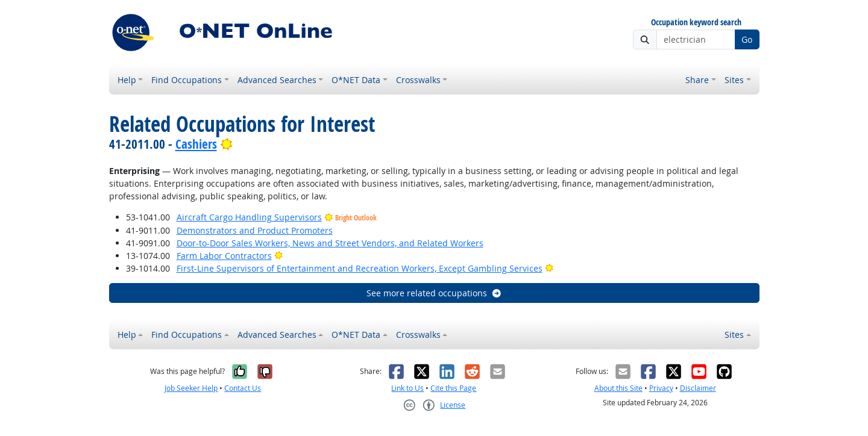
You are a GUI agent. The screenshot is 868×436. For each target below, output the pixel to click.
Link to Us (407, 388)
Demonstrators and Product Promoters (255, 230)
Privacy (661, 388)
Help (127, 80)
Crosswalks (418, 80)
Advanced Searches (277, 80)
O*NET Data (356, 80)
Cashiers (196, 144)
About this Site (618, 388)
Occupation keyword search (696, 23)
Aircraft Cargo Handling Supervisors (249, 217)
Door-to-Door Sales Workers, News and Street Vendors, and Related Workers (330, 243)
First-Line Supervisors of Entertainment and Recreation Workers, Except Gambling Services (360, 268)
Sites (734, 80)
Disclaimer (698, 388)
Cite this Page (453, 388)
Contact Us (243, 388)
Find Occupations (187, 80)
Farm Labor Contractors (224, 256)
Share (697, 80)
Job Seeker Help (191, 388)
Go (747, 39)
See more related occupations (434, 293)
